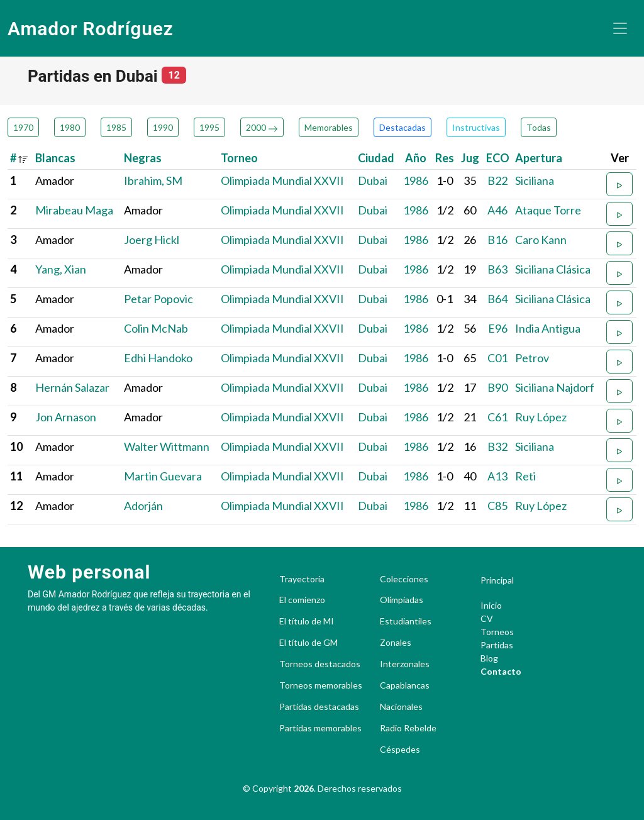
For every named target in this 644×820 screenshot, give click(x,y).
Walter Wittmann (167, 446)
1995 (209, 127)
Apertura (539, 158)
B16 (497, 240)
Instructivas (476, 127)
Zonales (396, 643)
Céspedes (400, 750)
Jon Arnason (66, 417)
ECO (498, 158)
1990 (163, 127)
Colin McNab (156, 328)
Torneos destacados (320, 664)
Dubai (373, 180)
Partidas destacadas (319, 707)
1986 (416, 180)
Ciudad (376, 158)
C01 (497, 358)
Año (416, 158)
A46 (497, 210)
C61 (497, 417)
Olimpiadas (402, 600)
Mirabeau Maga (74, 210)
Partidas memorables (320, 728)
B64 (497, 299)
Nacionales (401, 707)
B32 (497, 446)
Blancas (55, 158)
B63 (497, 269)
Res (445, 158)
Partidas (497, 645)
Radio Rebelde (408, 728)
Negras (143, 158)
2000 (262, 127)
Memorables (329, 127)
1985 (116, 127)
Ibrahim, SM (153, 180)
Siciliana (535, 180)
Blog (489, 658)
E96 (498, 328)
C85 (497, 506)
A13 (497, 476)
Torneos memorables (321, 685)
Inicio (491, 605)
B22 (497, 180)
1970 (23, 127)
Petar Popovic (158, 299)
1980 (70, 127)
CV (487, 618)
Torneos (497, 632)
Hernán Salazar (72, 387)
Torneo (239, 158)
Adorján (143, 506)
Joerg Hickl (152, 240)
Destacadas (402, 127)
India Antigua (548, 328)
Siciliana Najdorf (555, 387)
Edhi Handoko (158, 358)
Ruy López (541, 417)
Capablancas (405, 685)
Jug (470, 158)
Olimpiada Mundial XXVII (282, 180)
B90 (497, 387)
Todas (539, 127)
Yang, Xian (61, 269)
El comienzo (302, 600)
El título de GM (308, 643)
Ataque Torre (548, 210)
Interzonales (405, 664)
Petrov (532, 358)
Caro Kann (541, 240)
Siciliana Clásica (553, 269)
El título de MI (307, 621)
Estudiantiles (406, 621)
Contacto (501, 671)
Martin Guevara (163, 476)
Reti (525, 476)
